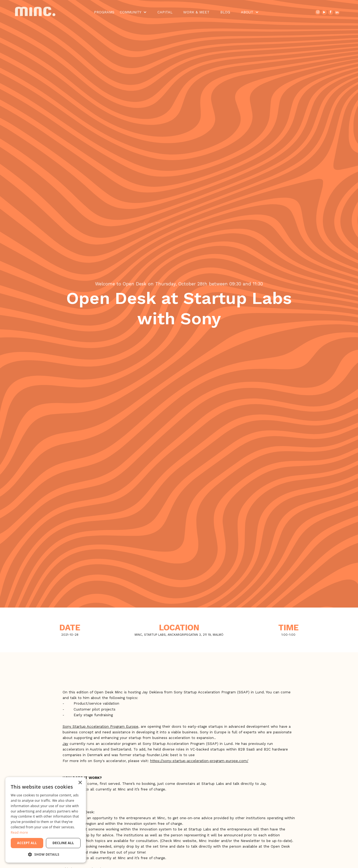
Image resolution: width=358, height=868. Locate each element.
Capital (165, 12)
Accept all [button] (27, 843)
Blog (225, 12)
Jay (65, 744)
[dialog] (46, 820)
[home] (40, 12)
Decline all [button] (63, 843)
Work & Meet (196, 12)
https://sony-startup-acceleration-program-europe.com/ (199, 761)
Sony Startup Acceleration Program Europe (100, 727)
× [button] (80, 783)
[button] (133, 12)
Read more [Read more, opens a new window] (19, 832)
